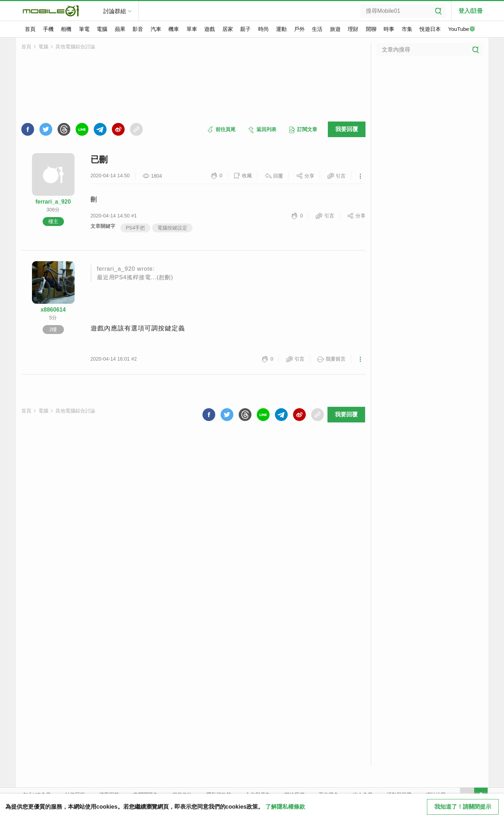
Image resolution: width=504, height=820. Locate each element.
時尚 (264, 29)
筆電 (84, 29)
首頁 (30, 29)
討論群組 (115, 11)
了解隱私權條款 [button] (285, 807)
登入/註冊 (471, 11)
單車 (192, 29)
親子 (245, 29)
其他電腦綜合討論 (75, 47)
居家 (228, 29)
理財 (353, 29)
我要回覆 (347, 129)
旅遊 (335, 29)
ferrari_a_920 (53, 202)
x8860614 (53, 310)
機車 (174, 29)
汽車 (156, 29)
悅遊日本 (430, 29)
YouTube (462, 29)
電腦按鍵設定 (172, 228)
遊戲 (210, 29)
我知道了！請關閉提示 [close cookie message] (463, 807)
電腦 (102, 29)
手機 (48, 29)
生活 (317, 29)
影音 (138, 29)
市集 (407, 29)
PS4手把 (135, 228)
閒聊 (371, 29)
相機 (66, 29)
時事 (389, 29)
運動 (281, 29)
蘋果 (120, 29)
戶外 (299, 29)
